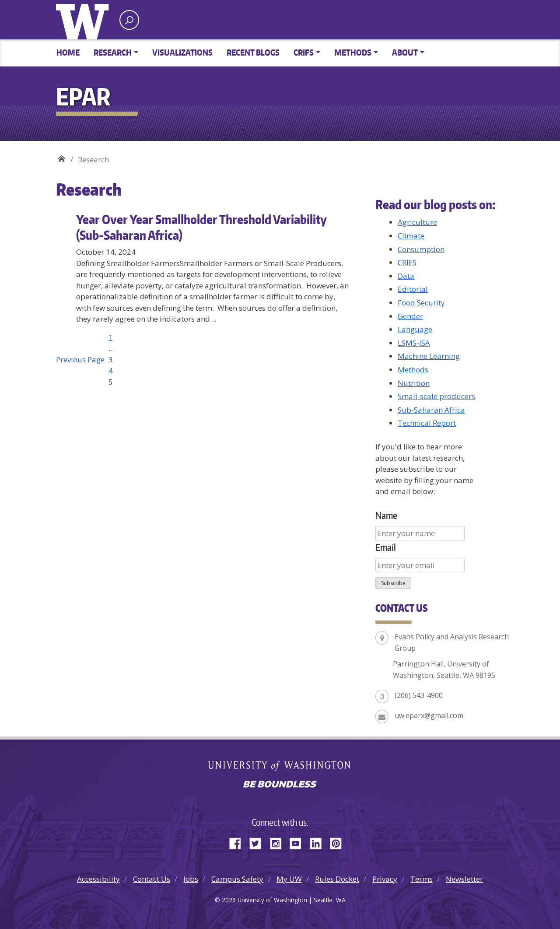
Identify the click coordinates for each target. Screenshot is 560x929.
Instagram (279, 842)
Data (406, 276)
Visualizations (182, 52)
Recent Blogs (253, 52)
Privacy (385, 879)
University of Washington (84, 20)
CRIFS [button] (304, 52)
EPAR (61, 156)
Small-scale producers (436, 396)
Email (386, 547)
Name (386, 515)
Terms (422, 879)
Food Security (421, 303)
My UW (289, 879)
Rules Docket (337, 879)
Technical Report (427, 423)
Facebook (238, 842)
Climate (411, 236)
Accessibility (98, 879)
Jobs (191, 879)
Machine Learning (429, 356)
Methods (413, 370)
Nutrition (414, 383)
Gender (410, 316)
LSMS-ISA (414, 343)
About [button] (405, 52)
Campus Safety (237, 879)
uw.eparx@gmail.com (429, 715)
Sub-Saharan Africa (431, 410)
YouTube (299, 842)
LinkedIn (319, 842)
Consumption (421, 249)
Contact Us (152, 879)
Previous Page (80, 359)
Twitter (259, 842)
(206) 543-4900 (419, 695)
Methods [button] (353, 52)
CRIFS (407, 262)
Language (415, 329)
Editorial (413, 289)
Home (68, 52)
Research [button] (113, 52)
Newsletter (464, 879)
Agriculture (417, 222)
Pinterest (339, 842)
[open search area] (129, 20)
